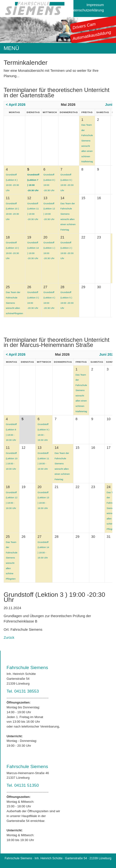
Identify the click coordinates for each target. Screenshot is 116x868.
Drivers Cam (84, 26)
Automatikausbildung (92, 35)
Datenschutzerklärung (87, 10)
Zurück (9, 638)
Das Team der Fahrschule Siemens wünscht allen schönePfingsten (14, 303)
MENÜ (11, 48)
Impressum (95, 5)
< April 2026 (16, 105)
